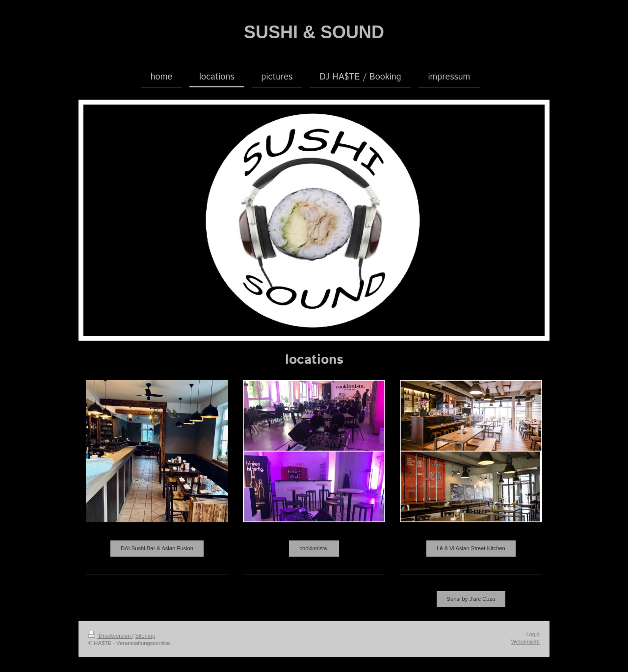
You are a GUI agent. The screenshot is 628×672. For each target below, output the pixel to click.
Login (533, 634)
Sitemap (145, 636)
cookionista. (314, 548)
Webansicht (525, 642)
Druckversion (110, 636)
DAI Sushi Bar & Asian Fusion (157, 548)
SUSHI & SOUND (314, 32)
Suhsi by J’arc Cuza (471, 599)
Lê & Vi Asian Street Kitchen (471, 548)
